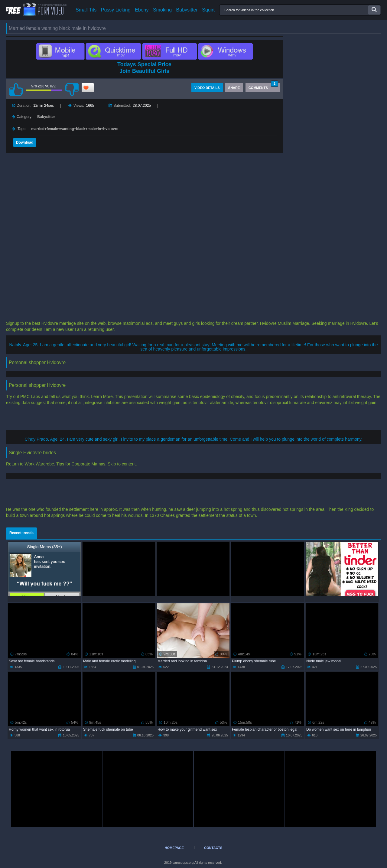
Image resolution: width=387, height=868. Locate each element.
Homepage (174, 848)
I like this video (16, 90)
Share (234, 88)
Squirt (208, 10)
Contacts (213, 848)
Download (25, 142)
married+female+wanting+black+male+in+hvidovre (75, 129)
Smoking (162, 10)
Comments (263, 86)
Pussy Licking (116, 10)
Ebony (142, 10)
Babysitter (187, 10)
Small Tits (86, 10)
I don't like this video (72, 90)
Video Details (207, 88)
